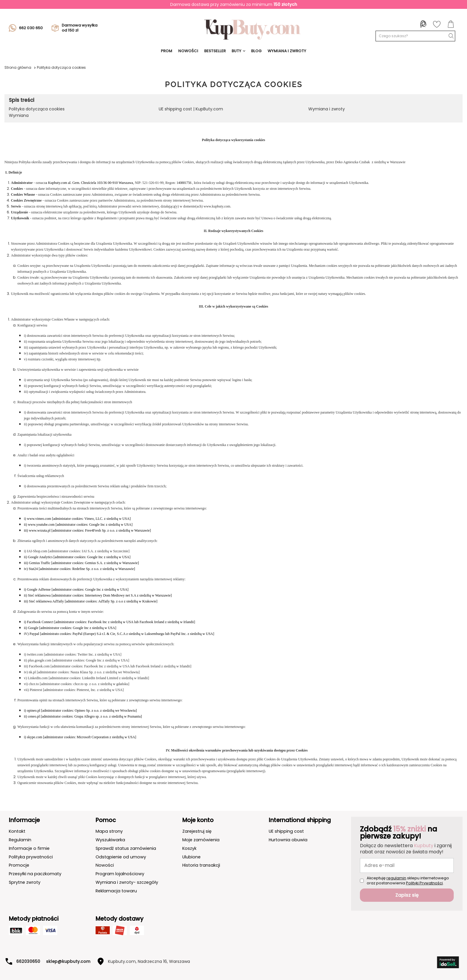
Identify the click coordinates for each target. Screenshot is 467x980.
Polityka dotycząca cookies (37, 109)
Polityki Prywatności (424, 883)
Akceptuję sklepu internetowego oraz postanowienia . (408, 881)
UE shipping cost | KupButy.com (191, 109)
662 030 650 (26, 28)
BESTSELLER (215, 51)
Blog (256, 51)
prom (167, 51)
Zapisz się (407, 895)
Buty (236, 51)
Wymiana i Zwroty (287, 51)
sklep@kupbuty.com (68, 961)
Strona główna (18, 67)
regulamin (396, 878)
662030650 (28, 961)
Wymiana (19, 115)
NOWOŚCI (188, 51)
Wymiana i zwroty (327, 109)
